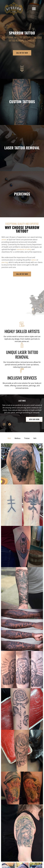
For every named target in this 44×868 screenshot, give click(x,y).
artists (4, 240)
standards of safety (24, 249)
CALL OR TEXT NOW (22, 53)
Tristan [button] (27, 438)
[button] (34, 9)
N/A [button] (35, 438)
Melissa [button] (17, 438)
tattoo (34, 260)
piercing (5, 262)
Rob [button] (9, 438)
